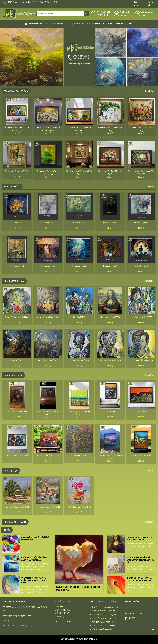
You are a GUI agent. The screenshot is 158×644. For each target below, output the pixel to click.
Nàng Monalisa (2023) (110, 317)
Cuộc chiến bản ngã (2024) (141, 360)
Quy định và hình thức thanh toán (105, 607)
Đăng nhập (137, 4)
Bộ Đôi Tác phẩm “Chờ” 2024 (79, 507)
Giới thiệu (6, 621)
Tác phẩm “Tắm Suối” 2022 (48, 507)
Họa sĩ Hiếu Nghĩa (93, 24)
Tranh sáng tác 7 (48, 266)
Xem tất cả (150, 91)
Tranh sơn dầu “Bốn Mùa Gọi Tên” (110, 173)
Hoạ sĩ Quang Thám (74, 24)
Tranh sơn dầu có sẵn (39, 24)
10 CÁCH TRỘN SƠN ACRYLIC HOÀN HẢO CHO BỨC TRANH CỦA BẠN (34, 580)
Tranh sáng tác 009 (79, 455)
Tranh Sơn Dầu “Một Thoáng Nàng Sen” (48, 457)
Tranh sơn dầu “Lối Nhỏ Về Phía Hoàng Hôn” (48, 129)
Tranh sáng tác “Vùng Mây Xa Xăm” (110, 457)
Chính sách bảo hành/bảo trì (103, 626)
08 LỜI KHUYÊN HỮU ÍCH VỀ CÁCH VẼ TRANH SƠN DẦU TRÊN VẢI (140, 560)
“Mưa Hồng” (110, 412)
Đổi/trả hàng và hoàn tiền (102, 629)
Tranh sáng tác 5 (141, 223)
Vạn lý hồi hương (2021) (48, 360)
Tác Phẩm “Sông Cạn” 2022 (17, 507)
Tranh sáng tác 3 (79, 223)
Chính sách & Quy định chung (104, 618)
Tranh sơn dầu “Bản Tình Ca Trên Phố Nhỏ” (17, 129)
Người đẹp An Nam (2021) (48, 317)
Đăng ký (150, 4)
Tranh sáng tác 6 (17, 266)
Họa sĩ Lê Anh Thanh (124, 24)
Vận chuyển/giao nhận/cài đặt (104, 622)
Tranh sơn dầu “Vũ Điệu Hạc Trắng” (110, 129)
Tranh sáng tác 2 (48, 223)
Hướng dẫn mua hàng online (103, 611)
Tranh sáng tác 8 (79, 266)
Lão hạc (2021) (17, 360)
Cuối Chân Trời (141, 412)
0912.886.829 (104, 12)
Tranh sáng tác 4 (110, 223)
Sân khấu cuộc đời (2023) (110, 360)
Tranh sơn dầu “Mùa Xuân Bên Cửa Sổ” (141, 173)
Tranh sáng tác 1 (17, 223)
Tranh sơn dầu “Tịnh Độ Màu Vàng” (141, 129)
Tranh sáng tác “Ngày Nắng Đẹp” (141, 457)
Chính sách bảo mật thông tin (104, 614)
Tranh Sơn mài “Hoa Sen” (17, 412)
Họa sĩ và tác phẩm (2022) (141, 317)
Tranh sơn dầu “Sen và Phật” (17, 171)
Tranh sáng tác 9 (110, 266)
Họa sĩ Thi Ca (108, 24)
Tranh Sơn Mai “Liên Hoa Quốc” (48, 413)
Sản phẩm (126, 14)
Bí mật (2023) (79, 317)
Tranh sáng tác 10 (141, 266)
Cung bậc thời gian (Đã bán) (17, 317)
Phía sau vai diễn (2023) (79, 360)
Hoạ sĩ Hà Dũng (57, 24)
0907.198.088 (104, 15)
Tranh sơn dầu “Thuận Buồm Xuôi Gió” (79, 129)
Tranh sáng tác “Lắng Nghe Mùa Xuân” (79, 413)
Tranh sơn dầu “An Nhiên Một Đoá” (79, 173)
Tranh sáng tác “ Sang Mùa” (17, 455)
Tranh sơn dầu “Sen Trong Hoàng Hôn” (48, 173)
